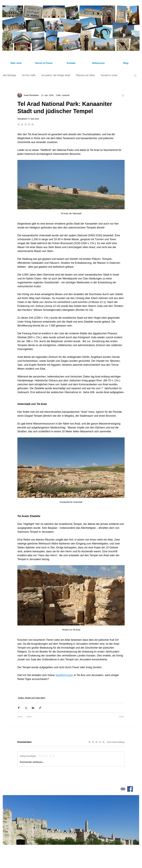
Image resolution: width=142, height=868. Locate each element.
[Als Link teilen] (40, 708)
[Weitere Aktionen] (123, 95)
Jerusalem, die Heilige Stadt (56, 75)
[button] (135, 75)
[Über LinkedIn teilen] (33, 708)
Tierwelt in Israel (109, 75)
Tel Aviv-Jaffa (29, 75)
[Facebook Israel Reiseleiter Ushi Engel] (130, 789)
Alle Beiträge (9, 75)
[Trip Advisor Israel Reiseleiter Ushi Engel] (123, 789)
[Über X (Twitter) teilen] (26, 708)
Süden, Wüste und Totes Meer (32, 698)
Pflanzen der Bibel (85, 75)
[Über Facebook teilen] (19, 708)
